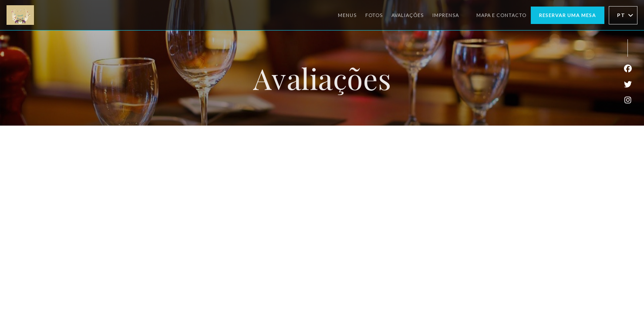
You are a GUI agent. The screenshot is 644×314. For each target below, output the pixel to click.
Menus (347, 15)
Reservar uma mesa (568, 15)
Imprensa (446, 15)
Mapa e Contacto (501, 15)
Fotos (374, 15)
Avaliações (408, 15)
